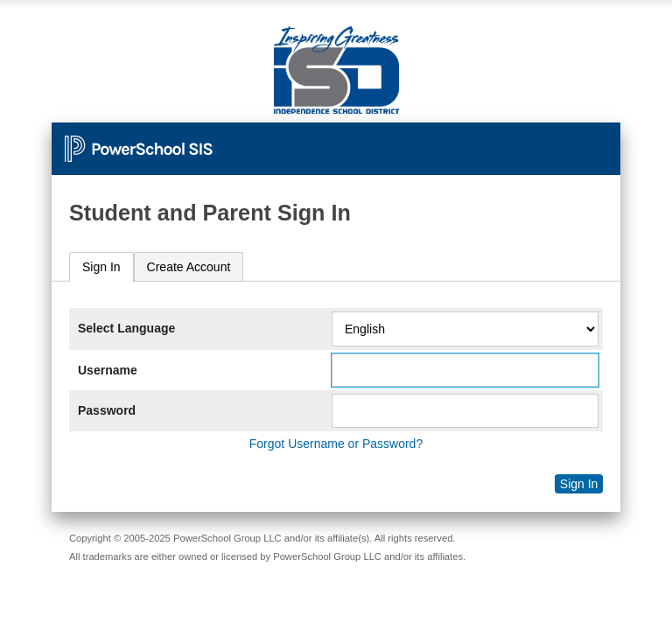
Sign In (579, 484)
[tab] (101, 267)
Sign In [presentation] (101, 267)
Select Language (126, 328)
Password (107, 410)
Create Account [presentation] (189, 267)
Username (108, 370)
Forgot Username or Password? (336, 444)
